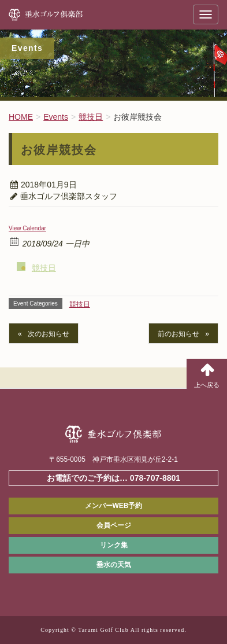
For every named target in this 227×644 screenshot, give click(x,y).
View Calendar (27, 228)
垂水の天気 (114, 565)
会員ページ (114, 525)
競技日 (44, 268)
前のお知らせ (178, 334)
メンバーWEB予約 (114, 506)
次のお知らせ (49, 334)
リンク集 (114, 545)
